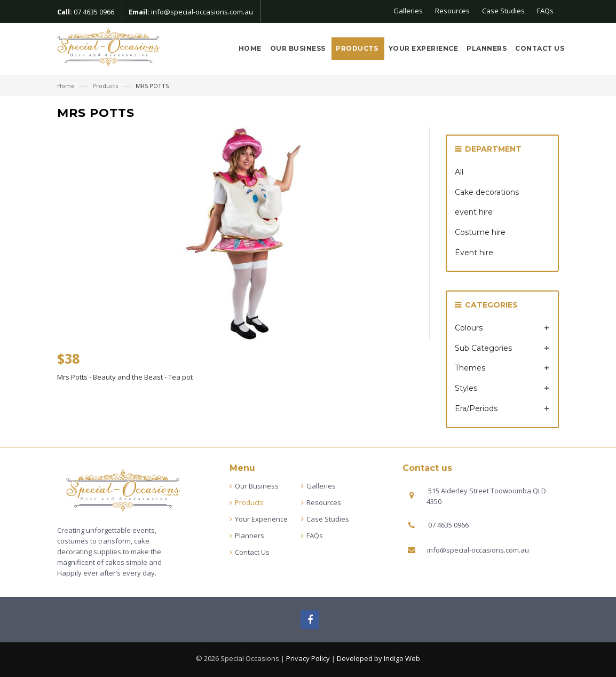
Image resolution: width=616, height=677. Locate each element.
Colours (469, 328)
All (459, 172)
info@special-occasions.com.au (202, 12)
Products (358, 48)
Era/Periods (476, 408)
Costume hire (480, 232)
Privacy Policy (308, 658)
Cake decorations (487, 192)
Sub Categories (483, 348)
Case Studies (503, 11)
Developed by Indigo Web (378, 658)
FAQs (545, 11)
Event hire (474, 253)
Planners (487, 48)
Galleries (408, 11)
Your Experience (424, 48)
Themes (470, 368)
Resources (452, 11)
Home (250, 48)
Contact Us (540, 48)
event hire (474, 212)
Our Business (299, 48)
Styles (466, 388)
